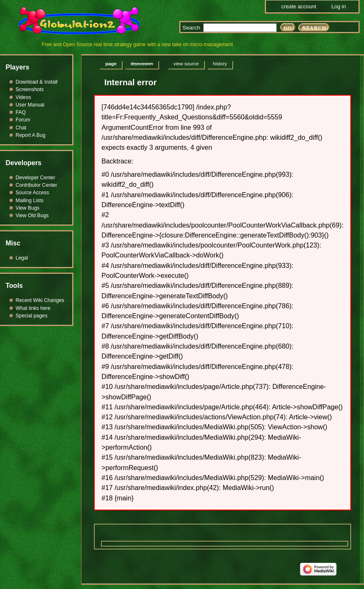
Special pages (32, 316)
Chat (21, 128)
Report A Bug (31, 135)
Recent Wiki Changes (40, 300)
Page (111, 64)
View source (186, 64)
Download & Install (37, 82)
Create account (299, 6)
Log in (338, 6)
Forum (23, 120)
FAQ (21, 112)
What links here (33, 308)
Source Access (33, 193)
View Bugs (28, 208)
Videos (23, 97)
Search (191, 28)
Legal (22, 258)
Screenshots (30, 89)
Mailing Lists (30, 200)
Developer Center (36, 178)
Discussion (142, 64)
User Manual (30, 105)
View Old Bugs (32, 215)
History (220, 64)
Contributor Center (37, 185)
